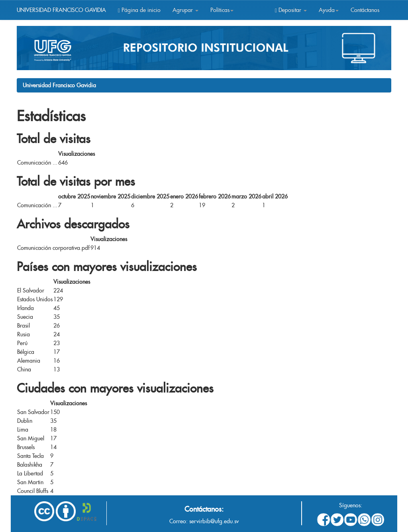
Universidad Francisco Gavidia (59, 85)
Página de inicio (139, 10)
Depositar (291, 10)
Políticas (222, 10)
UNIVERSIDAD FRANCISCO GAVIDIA (61, 10)
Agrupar (185, 10)
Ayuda (329, 10)
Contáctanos (365, 10)
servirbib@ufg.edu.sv (214, 521)
